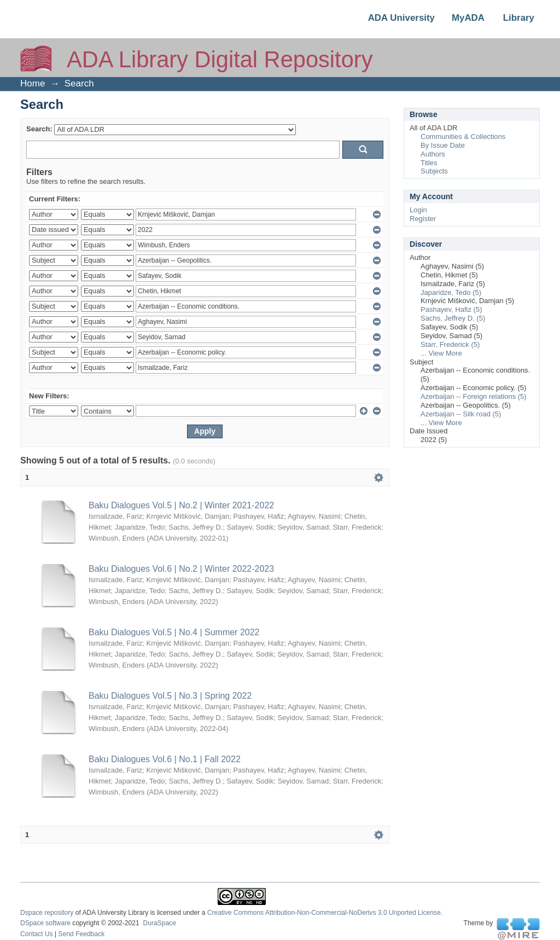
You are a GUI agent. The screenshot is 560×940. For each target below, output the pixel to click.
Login (418, 210)
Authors (433, 154)
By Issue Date (443, 145)
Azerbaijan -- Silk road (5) (461, 414)
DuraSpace (159, 923)
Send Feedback (82, 934)
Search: (39, 129)
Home (33, 83)
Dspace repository (47, 913)
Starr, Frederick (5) (450, 344)
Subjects (434, 171)
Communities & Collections (463, 137)
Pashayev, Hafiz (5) (451, 309)
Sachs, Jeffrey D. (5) (453, 318)
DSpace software (45, 923)
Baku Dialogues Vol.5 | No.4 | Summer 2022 (174, 632)
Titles (429, 163)
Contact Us (37, 934)
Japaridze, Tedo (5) (451, 292)
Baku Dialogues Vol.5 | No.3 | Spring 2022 (170, 696)
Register (423, 219)
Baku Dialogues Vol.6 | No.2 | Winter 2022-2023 (181, 569)
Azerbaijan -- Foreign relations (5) (474, 396)
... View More (441, 353)
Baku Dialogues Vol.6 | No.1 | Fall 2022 (165, 759)
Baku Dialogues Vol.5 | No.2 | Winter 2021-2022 (181, 505)
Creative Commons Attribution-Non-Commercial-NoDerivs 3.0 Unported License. (325, 913)
